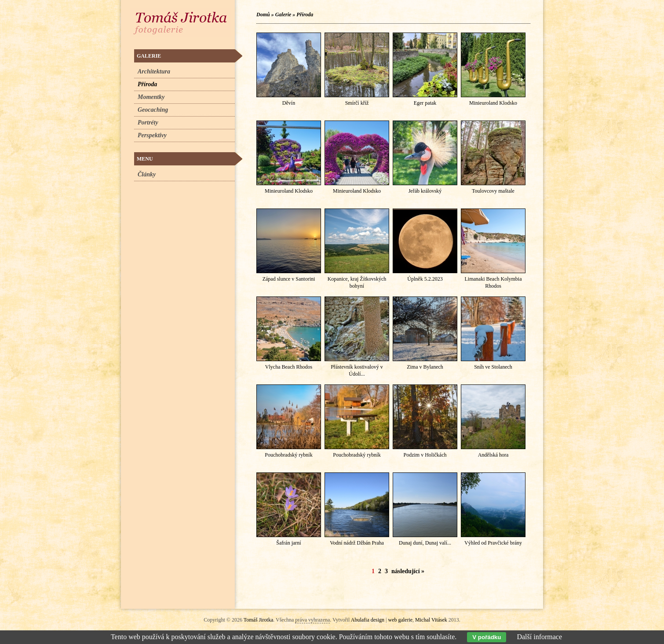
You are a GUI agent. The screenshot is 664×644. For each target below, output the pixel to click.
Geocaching (153, 110)
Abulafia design (368, 620)
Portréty (148, 123)
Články (147, 174)
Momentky (151, 97)
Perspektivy (152, 135)
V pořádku (487, 637)
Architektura (154, 71)
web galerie (400, 620)
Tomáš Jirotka (258, 620)
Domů (263, 15)
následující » (408, 571)
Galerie (283, 15)
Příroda (305, 15)
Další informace (539, 637)
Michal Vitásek (431, 620)
